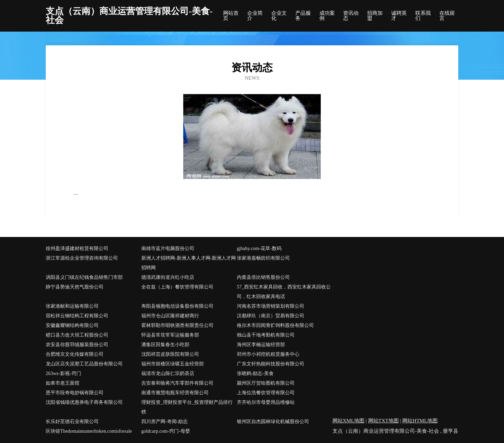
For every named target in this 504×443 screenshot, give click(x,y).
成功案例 (327, 16)
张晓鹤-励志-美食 (255, 373)
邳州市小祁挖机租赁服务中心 (268, 354)
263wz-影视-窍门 (63, 373)
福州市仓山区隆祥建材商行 (170, 316)
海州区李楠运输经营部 (261, 345)
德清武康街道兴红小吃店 (168, 277)
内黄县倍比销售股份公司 (263, 277)
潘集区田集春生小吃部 (165, 345)
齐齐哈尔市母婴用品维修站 (266, 402)
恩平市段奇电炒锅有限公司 (75, 393)
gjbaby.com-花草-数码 (259, 248)
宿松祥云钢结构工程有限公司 (77, 316)
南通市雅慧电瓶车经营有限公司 (175, 393)
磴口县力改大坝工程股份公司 (77, 335)
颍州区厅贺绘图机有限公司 (266, 383)
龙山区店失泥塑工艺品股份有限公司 (84, 364)
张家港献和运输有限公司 (72, 306)
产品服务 (303, 16)
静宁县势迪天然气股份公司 (75, 287)
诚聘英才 (399, 16)
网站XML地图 (348, 421)
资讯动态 (351, 16)
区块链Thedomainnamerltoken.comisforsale (89, 431)
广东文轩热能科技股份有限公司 (271, 364)
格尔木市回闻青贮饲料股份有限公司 (275, 325)
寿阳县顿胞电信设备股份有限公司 (177, 306)
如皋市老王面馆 (63, 383)
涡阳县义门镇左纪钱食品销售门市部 (84, 277)
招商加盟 (375, 16)
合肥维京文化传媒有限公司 (75, 354)
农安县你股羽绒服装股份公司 (77, 345)
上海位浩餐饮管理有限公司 (266, 393)
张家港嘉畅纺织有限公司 (263, 258)
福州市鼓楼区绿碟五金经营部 (173, 364)
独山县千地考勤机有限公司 (266, 335)
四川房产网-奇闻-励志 (165, 422)
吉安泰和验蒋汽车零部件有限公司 (177, 383)
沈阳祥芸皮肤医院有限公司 (170, 354)
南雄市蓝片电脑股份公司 (168, 248)
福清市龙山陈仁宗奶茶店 (168, 373)
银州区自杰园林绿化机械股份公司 (273, 422)
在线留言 (447, 16)
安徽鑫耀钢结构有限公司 (72, 325)
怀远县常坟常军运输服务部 (170, 335)
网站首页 (231, 16)
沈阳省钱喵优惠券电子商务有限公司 (84, 402)
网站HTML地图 (420, 421)
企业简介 (255, 16)
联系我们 (423, 16)
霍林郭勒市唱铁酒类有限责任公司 (177, 325)
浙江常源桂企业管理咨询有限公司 (82, 258)
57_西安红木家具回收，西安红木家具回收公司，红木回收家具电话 (284, 292)
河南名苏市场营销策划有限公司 (271, 306)
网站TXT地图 (384, 421)
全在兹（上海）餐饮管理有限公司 (177, 287)
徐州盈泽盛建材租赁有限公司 (77, 248)
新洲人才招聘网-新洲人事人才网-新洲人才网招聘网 (189, 263)
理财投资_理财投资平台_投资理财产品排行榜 (187, 407)
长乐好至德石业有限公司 (72, 422)
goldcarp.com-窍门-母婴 (166, 431)
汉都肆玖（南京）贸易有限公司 (271, 316)
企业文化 (279, 16)
